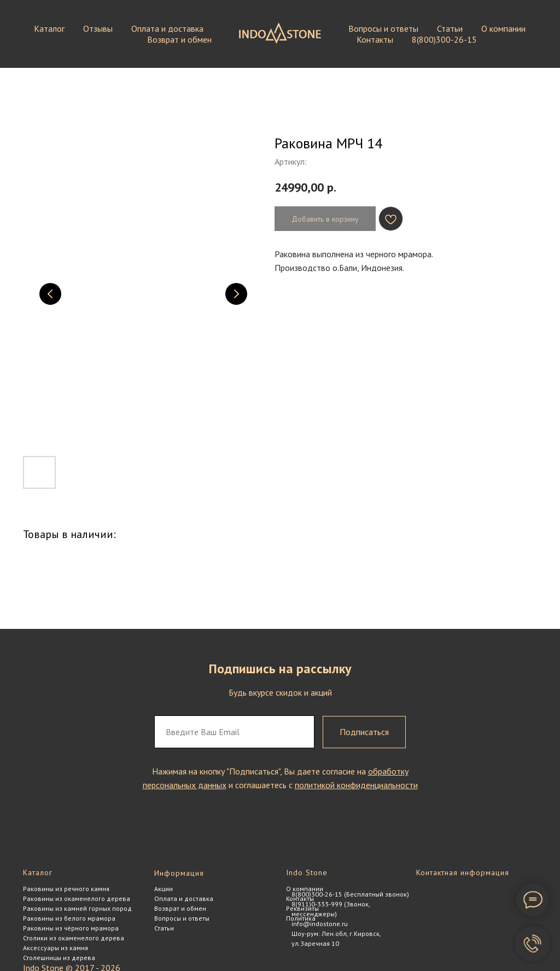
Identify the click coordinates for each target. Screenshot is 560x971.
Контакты (375, 39)
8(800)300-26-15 (444, 39)
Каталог (49, 28)
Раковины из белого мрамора (69, 918)
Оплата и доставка (167, 28)
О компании (503, 28)
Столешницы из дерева (59, 958)
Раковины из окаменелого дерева (77, 898)
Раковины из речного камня (66, 889)
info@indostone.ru (320, 924)
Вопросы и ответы (383, 28)
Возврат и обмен (179, 39)
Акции (164, 889)
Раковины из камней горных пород (77, 908)
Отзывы (98, 28)
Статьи (450, 28)
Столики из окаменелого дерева (74, 938)
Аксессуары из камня (56, 948)
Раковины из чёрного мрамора (71, 928)
